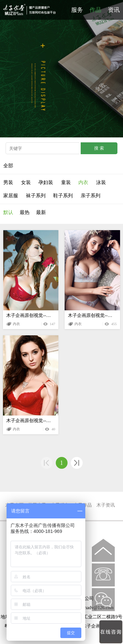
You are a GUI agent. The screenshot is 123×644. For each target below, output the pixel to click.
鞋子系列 (63, 196)
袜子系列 (36, 196)
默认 (8, 212)
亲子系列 (91, 196)
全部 (8, 166)
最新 (41, 212)
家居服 (11, 196)
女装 (26, 182)
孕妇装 (46, 182)
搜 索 (99, 148)
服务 (77, 10)
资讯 (114, 10)
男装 (8, 182)
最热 (25, 212)
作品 (95, 10)
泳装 (101, 182)
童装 (66, 182)
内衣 (83, 182)
